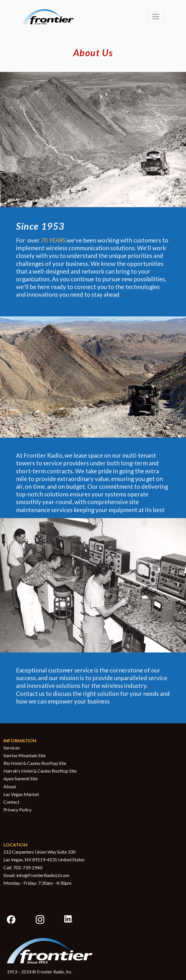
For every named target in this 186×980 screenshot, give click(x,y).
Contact (11, 802)
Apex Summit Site (21, 778)
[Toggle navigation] (156, 17)
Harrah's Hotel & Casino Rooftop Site (40, 771)
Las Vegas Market (21, 794)
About (10, 786)
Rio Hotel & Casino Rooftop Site (35, 763)
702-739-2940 (28, 867)
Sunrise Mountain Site (25, 755)
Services (12, 748)
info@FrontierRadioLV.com (43, 875)
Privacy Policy (17, 810)
